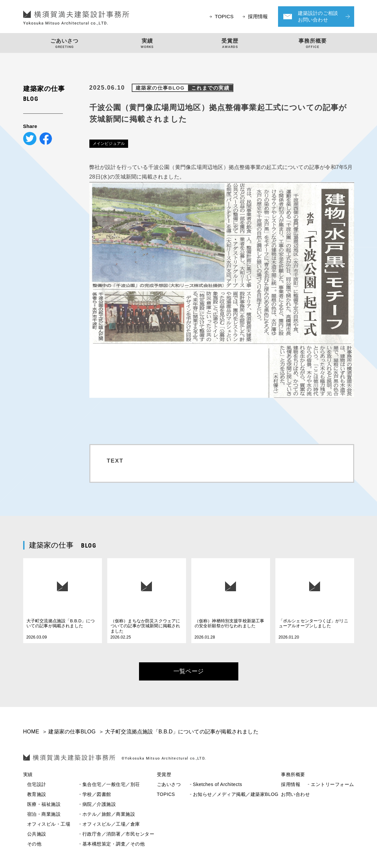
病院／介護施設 (72, 804)
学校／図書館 (69, 794)
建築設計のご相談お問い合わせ (318, 16)
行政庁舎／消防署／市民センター (91, 834)
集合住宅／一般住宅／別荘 (84, 785)
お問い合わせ (295, 794)
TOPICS (224, 16)
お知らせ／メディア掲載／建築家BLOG (218, 794)
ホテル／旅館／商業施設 (81, 814)
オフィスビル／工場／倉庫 (84, 824)
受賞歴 (164, 775)
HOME (31, 732)
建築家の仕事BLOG (184, 88)
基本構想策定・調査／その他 (86, 844)
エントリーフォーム (318, 785)
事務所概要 (293, 775)
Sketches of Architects (200, 785)
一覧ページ (188, 671)
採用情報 (258, 16)
